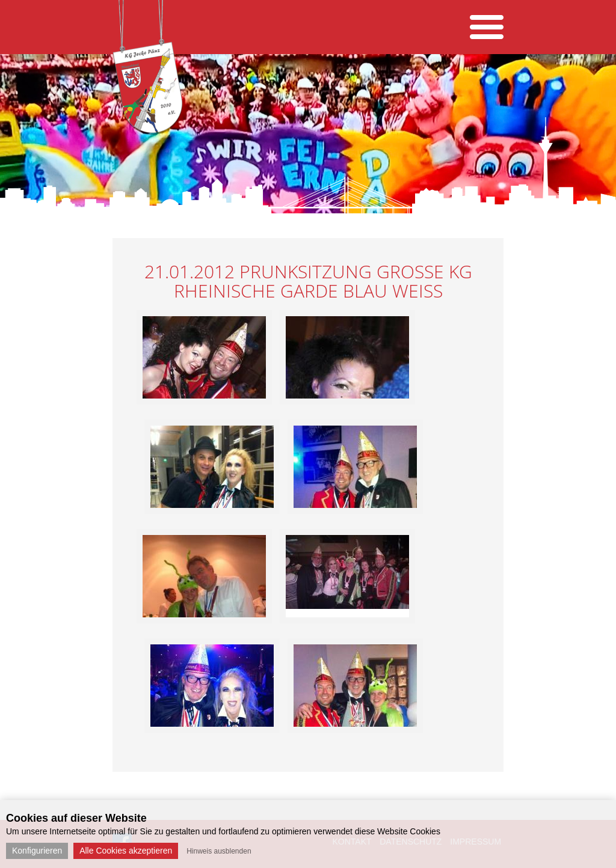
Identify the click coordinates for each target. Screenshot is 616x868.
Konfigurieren (37, 851)
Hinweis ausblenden (219, 851)
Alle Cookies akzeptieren (126, 851)
